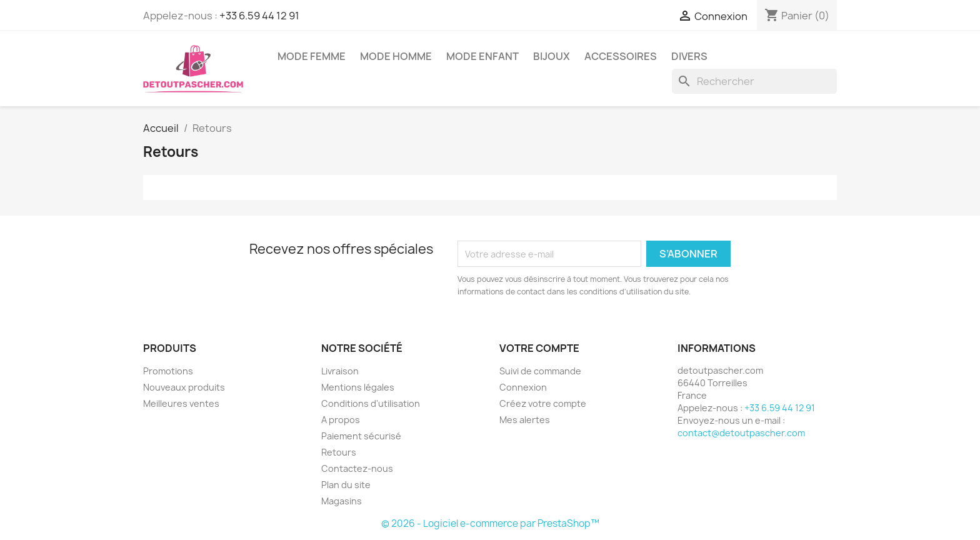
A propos (341, 420)
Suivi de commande (540, 371)
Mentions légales (358, 387)
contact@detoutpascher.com (741, 433)
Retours (339, 452)
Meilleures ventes (181, 403)
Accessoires (621, 56)
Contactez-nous (357, 468)
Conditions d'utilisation (371, 403)
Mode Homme (396, 56)
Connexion (523, 387)
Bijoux (552, 56)
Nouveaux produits (184, 387)
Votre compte (539, 348)
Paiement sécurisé (361, 436)
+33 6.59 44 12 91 (259, 16)
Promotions (168, 371)
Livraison (340, 371)
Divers (689, 56)
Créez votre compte (543, 403)
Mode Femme (312, 56)
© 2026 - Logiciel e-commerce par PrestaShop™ (490, 523)
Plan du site (346, 485)
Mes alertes (525, 420)
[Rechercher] (754, 81)
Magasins (342, 501)
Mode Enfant (482, 56)
